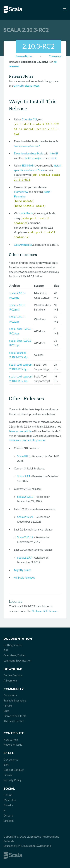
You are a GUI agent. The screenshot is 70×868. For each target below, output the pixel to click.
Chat (6, 711)
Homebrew (21, 192)
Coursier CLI (29, 119)
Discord (8, 815)
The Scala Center (14, 721)
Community (10, 695)
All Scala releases (24, 577)
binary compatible (20, 431)
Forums (8, 706)
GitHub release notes (26, 85)
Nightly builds (23, 570)
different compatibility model (27, 440)
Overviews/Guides (15, 655)
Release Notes (24, 56)
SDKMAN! (28, 165)
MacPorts (27, 213)
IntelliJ (54, 153)
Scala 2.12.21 (25, 517)
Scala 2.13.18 (25, 497)
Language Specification (17, 660)
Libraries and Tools (15, 716)
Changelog (55, 56)
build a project (34, 158)
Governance (11, 759)
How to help (11, 739)
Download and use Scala (29, 153)
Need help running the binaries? (27, 146)
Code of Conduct (14, 770)
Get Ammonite (23, 245)
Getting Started (13, 645)
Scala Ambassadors (15, 700)
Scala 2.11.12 (25, 537)
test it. (53, 158)
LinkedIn (9, 821)
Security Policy (13, 780)
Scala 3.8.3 (24, 456)
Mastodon (10, 800)
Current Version (13, 675)
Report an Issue (13, 745)
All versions (11, 680)
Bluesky (8, 805)
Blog (6, 764)
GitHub (8, 795)
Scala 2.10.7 (24, 557)
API (6, 650)
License (8, 775)
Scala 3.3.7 (24, 476)
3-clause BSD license (45, 611)
